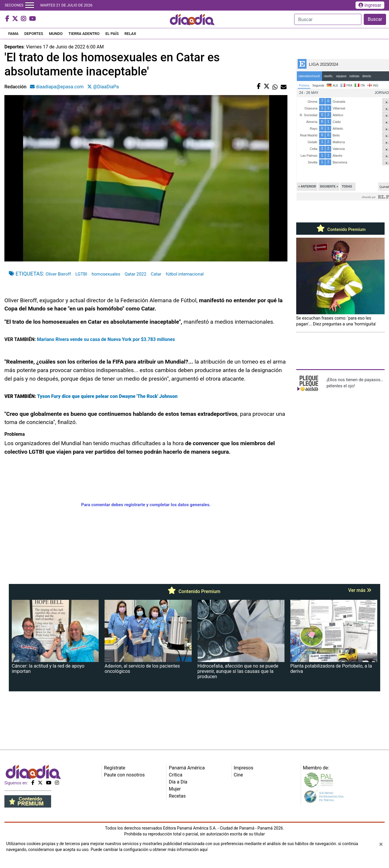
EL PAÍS (112, 34)
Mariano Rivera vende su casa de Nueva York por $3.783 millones (106, 339)
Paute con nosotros (124, 775)
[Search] (328, 19)
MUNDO (56, 34)
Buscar (375, 19)
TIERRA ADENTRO (84, 34)
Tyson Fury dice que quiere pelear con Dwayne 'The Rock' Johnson (107, 396)
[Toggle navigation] (30, 5)
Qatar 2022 (135, 274)
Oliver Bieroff (58, 274)
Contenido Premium (340, 229)
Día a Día (178, 782)
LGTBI (81, 274)
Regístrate (114, 768)
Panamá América (187, 768)
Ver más (360, 590)
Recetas (177, 796)
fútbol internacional (185, 274)
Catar (156, 274)
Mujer (175, 789)
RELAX (130, 34)
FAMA (13, 34)
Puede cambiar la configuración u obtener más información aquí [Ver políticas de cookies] (149, 850)
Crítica (176, 775)
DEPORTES (34, 34)
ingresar (370, 5)
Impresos (244, 768)
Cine (238, 775)
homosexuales (106, 274)
